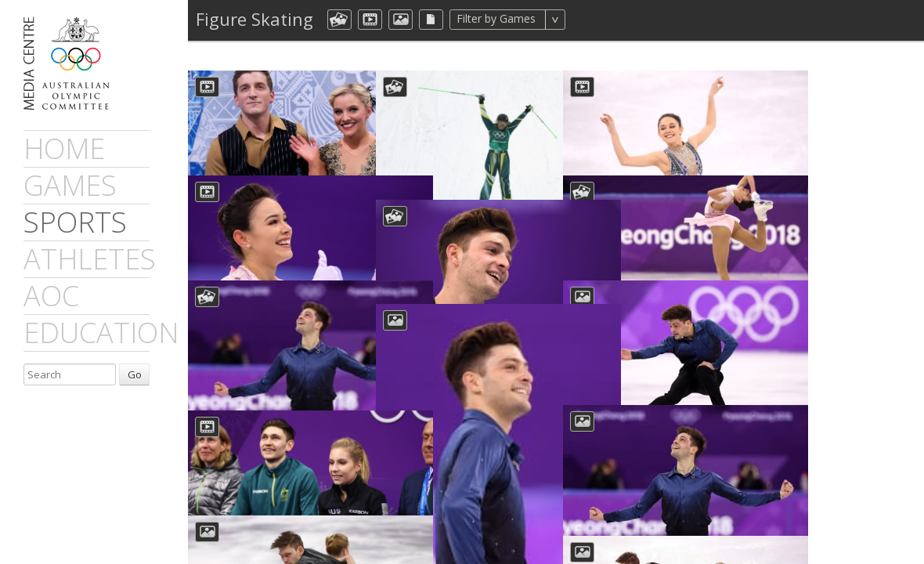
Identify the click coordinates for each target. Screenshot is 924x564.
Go (135, 374)
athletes (90, 259)
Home (64, 148)
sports (75, 222)
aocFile (431, 20)
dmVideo (370, 20)
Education (101, 333)
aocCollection (339, 20)
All (586, 20)
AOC (51, 296)
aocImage (401, 20)
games (70, 185)
